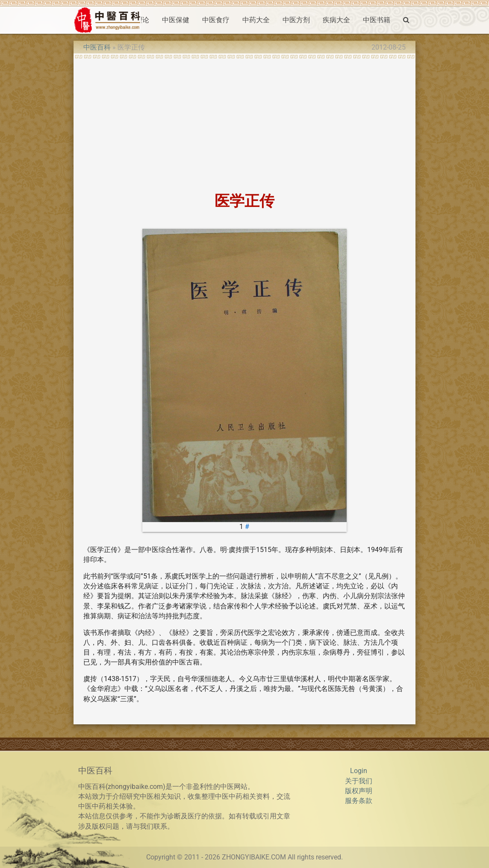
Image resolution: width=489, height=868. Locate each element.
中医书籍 (377, 20)
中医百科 (97, 47)
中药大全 (256, 20)
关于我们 (359, 781)
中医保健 (176, 20)
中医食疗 (216, 20)
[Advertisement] (244, 123)
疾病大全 (336, 20)
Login (359, 771)
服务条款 (359, 801)
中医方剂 (296, 20)
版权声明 (359, 791)
